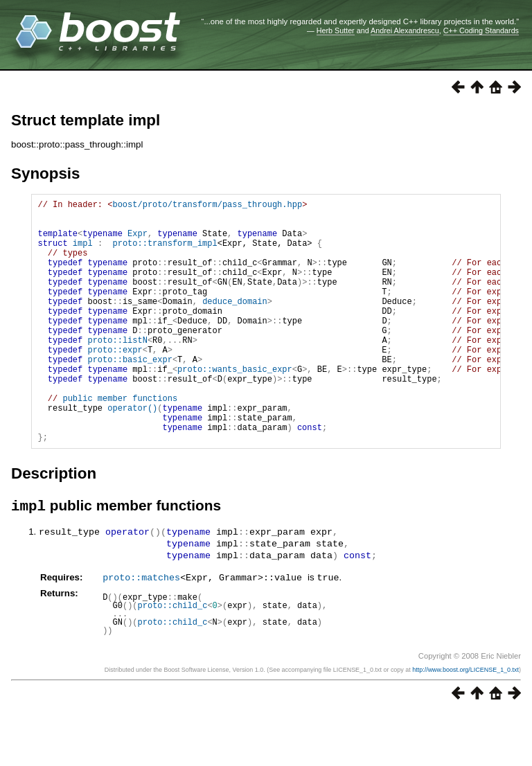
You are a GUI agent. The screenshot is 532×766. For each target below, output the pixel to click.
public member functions (120, 442)
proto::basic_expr (130, 394)
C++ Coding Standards (481, 30)
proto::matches (141, 630)
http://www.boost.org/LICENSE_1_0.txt (465, 722)
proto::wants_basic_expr (235, 406)
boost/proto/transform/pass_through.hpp (207, 206)
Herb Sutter (336, 30)
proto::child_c (173, 658)
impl (83, 253)
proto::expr (115, 383)
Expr (138, 241)
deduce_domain (235, 324)
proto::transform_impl (165, 253)
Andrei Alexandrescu (405, 30)
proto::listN (117, 371)
